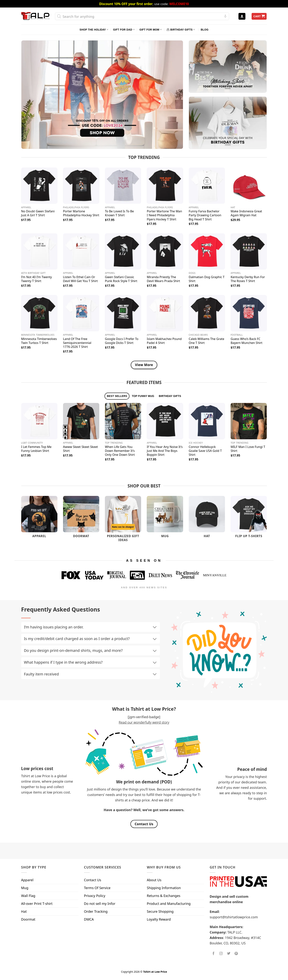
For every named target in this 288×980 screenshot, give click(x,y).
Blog (205, 30)
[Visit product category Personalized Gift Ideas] (123, 521)
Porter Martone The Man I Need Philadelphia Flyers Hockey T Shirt (164, 215)
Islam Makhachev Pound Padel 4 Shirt (164, 341)
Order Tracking (96, 911)
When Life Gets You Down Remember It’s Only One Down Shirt (120, 451)
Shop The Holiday (94, 30)
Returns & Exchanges (164, 896)
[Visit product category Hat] (207, 519)
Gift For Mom (151, 30)
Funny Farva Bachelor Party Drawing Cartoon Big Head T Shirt (205, 215)
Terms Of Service (97, 888)
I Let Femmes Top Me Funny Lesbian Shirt (36, 449)
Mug (25, 888)
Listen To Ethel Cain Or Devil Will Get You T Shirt (80, 279)
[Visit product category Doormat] (81, 519)
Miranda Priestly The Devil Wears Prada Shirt (163, 279)
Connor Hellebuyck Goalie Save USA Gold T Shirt (205, 451)
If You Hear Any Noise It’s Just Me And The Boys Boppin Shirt (165, 451)
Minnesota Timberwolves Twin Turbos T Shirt (39, 341)
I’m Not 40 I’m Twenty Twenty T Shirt (37, 279)
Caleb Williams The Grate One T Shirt (206, 341)
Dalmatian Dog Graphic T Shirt (207, 279)
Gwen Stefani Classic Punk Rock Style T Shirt (121, 279)
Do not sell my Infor (100, 904)
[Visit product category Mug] (165, 519)
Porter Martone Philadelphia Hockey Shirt (81, 213)
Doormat (28, 919)
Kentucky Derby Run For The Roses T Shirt (248, 279)
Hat (24, 911)
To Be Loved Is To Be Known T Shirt (119, 213)
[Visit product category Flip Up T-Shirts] (249, 519)
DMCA (89, 919)
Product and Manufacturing (169, 904)
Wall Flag (28, 896)
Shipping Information (164, 888)
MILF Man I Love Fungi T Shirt (248, 449)
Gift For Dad (124, 30)
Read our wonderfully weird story (144, 722)
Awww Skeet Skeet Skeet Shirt (80, 449)
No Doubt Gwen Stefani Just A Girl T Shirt (38, 213)
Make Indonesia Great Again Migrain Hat (246, 213)
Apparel (27, 880)
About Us (154, 880)
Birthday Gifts (181, 30)
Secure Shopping (160, 911)
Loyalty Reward (159, 919)
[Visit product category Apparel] (39, 519)
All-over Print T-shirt (37, 904)
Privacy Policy (95, 896)
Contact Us (93, 880)
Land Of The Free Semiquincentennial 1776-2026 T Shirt (77, 343)
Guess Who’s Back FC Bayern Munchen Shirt (246, 341)
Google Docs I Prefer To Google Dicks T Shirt (122, 341)
